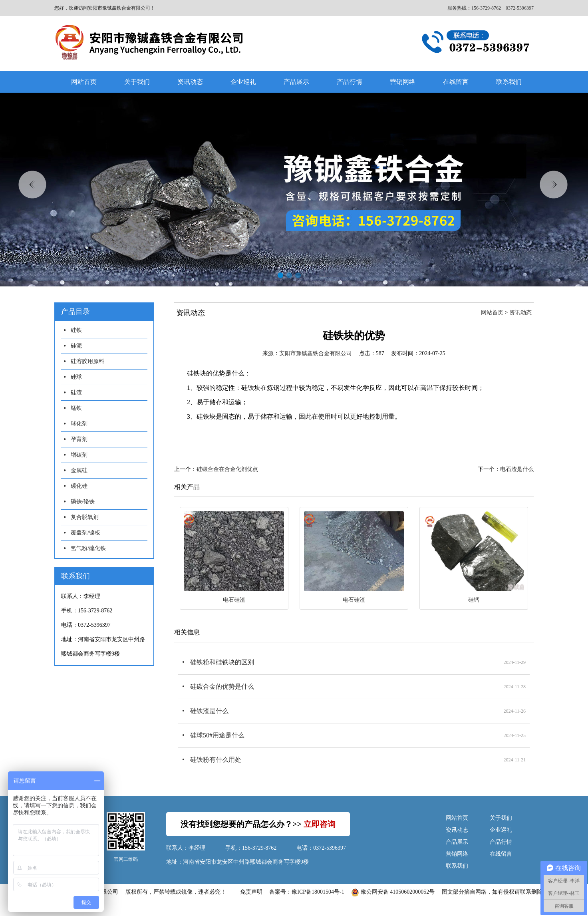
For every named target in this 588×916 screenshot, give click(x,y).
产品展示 (296, 82)
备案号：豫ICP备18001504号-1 (307, 892)
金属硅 (79, 470)
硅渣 (76, 392)
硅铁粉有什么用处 (216, 760)
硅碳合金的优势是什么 (222, 687)
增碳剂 (79, 455)
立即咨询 (320, 824)
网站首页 (84, 82)
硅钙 (474, 600)
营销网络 (403, 82)
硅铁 (76, 330)
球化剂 (79, 424)
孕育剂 (79, 439)
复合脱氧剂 (85, 517)
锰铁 (76, 408)
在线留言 (456, 82)
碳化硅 (79, 486)
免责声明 (251, 892)
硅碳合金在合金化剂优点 (227, 469)
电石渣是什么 (517, 469)
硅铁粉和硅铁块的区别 (222, 662)
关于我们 (137, 82)
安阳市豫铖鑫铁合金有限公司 (316, 353)
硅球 (76, 377)
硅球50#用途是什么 (217, 735)
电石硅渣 (234, 600)
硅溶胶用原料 (87, 361)
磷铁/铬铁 (83, 502)
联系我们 (509, 82)
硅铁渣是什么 (209, 711)
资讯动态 (190, 82)
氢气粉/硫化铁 (88, 548)
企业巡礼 (243, 82)
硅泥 (76, 346)
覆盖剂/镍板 (85, 533)
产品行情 (350, 82)
